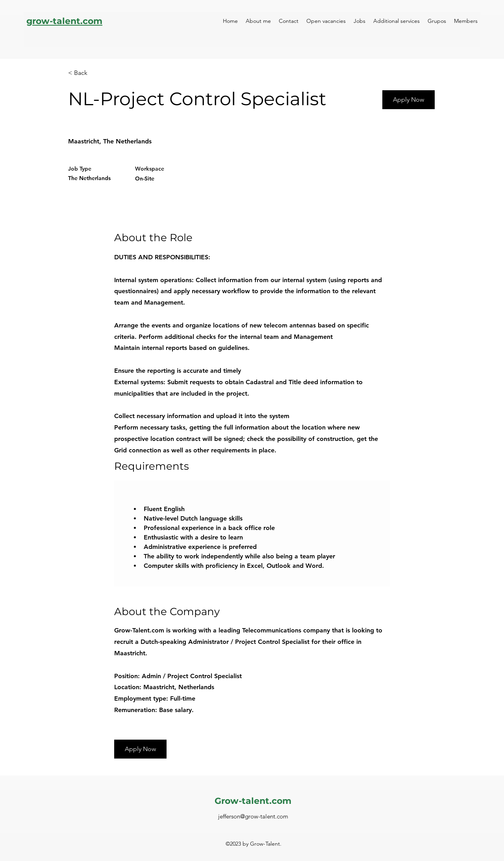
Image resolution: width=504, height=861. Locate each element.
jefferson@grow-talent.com (253, 816)
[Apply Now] (409, 100)
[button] (140, 749)
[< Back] (96, 73)
